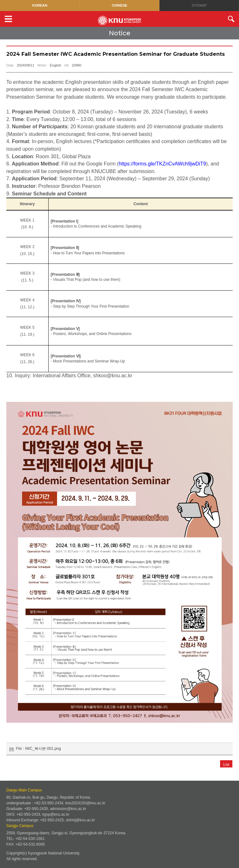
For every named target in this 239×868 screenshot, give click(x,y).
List (226, 856)
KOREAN (40, 5)
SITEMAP (199, 5)
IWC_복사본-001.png (43, 839)
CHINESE (119, 5)
